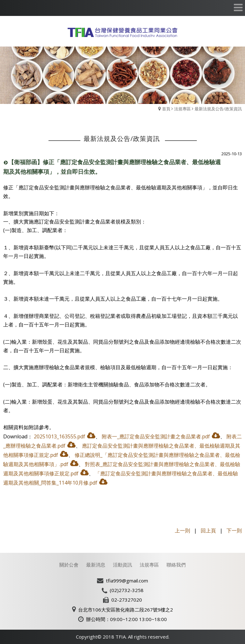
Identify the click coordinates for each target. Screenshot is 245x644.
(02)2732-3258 (127, 590)
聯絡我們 (176, 565)
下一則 (234, 531)
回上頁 (208, 531)
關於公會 (69, 565)
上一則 (182, 531)
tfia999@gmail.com (127, 581)
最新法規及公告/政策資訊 (218, 109)
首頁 (166, 109)
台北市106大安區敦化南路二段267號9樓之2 (126, 610)
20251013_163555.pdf (59, 436)
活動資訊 (122, 565)
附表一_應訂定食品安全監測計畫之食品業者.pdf (156, 436)
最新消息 (96, 565)
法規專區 (182, 109)
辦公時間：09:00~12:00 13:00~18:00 (126, 619)
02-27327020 (127, 600)
